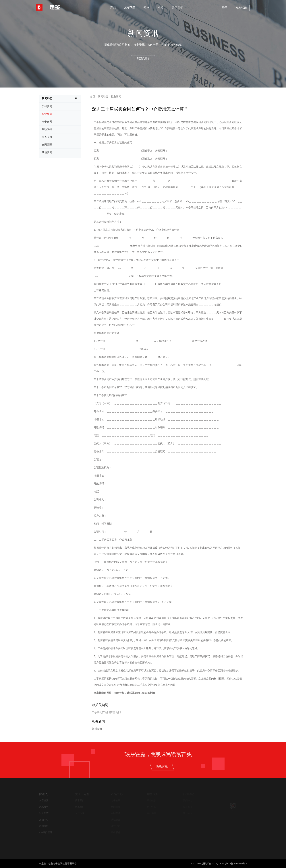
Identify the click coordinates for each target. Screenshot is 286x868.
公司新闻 (188, 807)
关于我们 (177, 8)
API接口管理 (46, 832)
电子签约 (116, 800)
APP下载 (130, 8)
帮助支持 (152, 800)
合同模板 (44, 826)
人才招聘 (80, 813)
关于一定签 (82, 794)
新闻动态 (103, 97)
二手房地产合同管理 (103, 712)
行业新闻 (116, 97)
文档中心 (44, 820)
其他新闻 (188, 813)
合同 (118, 712)
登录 (225, 8)
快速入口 (45, 794)
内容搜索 (44, 800)
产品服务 (44, 807)
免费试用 (241, 8)
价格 (146, 8)
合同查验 (116, 813)
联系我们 (143, 59)
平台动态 (44, 813)
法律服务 (116, 832)
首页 (93, 97)
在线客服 (152, 813)
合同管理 (116, 807)
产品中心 (117, 794)
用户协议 (152, 807)
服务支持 (153, 794)
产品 (113, 8)
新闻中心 (188, 800)
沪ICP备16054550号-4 (236, 864)
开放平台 (116, 826)
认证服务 (116, 820)
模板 (161, 8)
